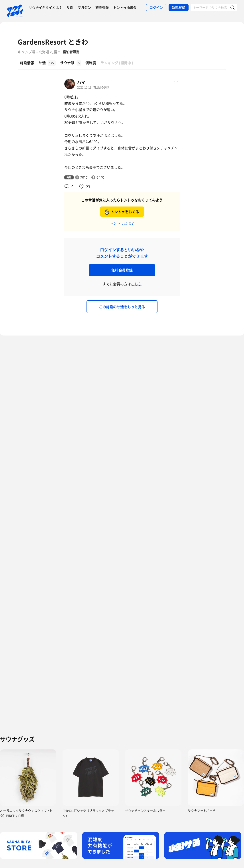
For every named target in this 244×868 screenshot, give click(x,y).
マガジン (84, 8)
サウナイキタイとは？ (45, 8)
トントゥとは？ (122, 223)
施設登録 (102, 8)
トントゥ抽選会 (125, 8)
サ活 (70, 8)
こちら (136, 284)
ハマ (81, 82)
